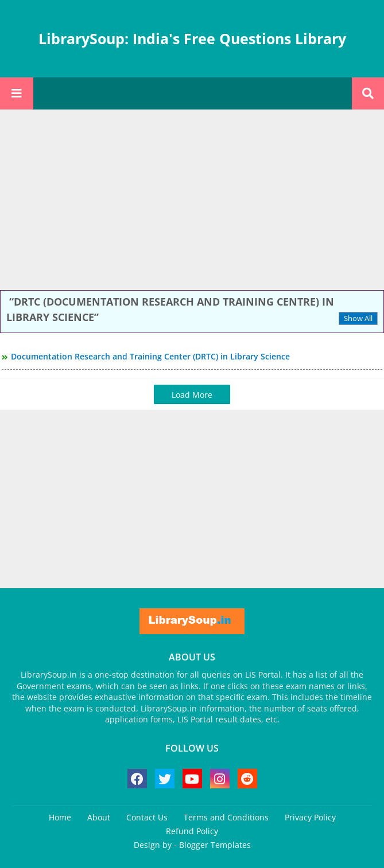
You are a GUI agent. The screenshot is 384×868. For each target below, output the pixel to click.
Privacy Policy (310, 817)
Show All (358, 318)
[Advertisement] (192, 201)
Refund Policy (192, 831)
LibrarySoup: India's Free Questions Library (192, 38)
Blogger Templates (215, 845)
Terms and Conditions (226, 817)
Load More (192, 395)
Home (60, 817)
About (99, 817)
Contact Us (147, 817)
